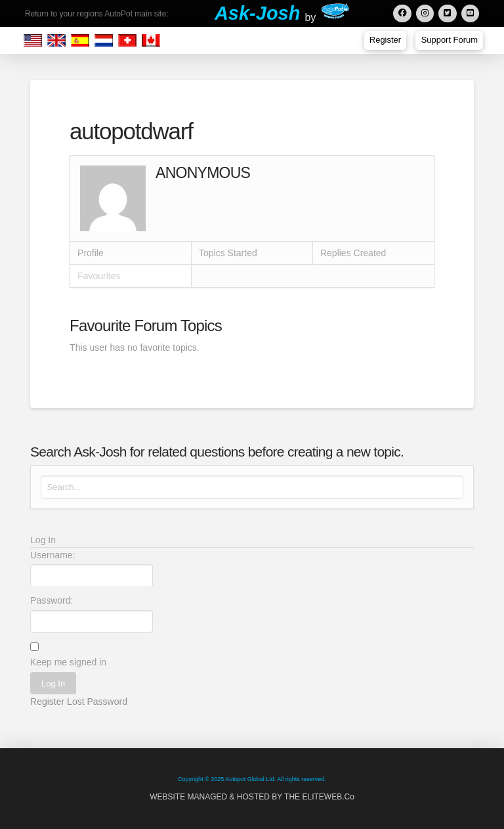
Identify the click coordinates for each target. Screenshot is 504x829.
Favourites (99, 276)
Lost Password (97, 702)
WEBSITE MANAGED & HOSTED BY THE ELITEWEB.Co (252, 797)
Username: (52, 555)
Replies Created (353, 253)
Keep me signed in (68, 662)
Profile (91, 253)
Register (47, 702)
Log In (53, 683)
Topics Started (228, 253)
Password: (52, 600)
